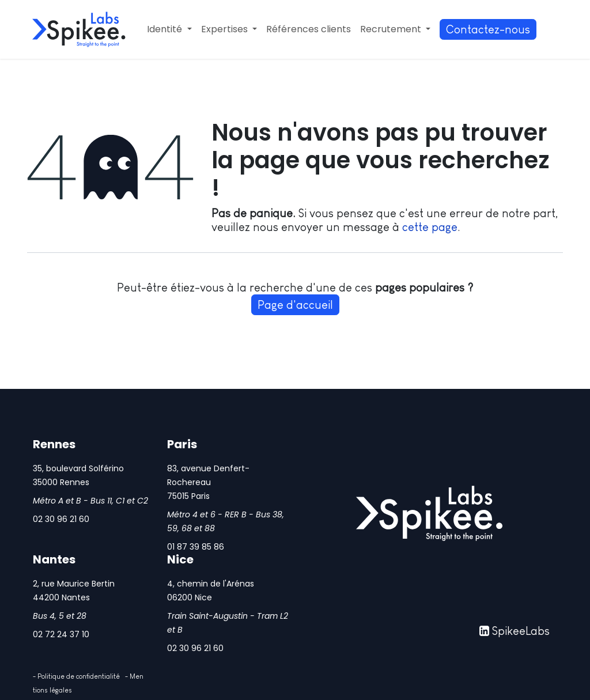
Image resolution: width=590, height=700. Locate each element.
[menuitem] (169, 29)
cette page (430, 227)
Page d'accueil (295, 305)
